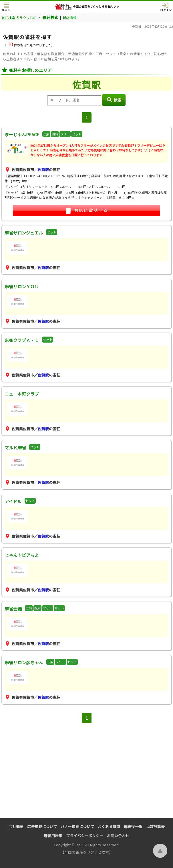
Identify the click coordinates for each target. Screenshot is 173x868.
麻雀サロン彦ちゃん (24, 662)
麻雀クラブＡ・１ (22, 340)
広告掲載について (42, 826)
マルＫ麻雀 (15, 448)
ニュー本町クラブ (22, 394)
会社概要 (16, 826)
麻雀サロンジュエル (24, 233)
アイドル (13, 501)
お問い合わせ (118, 836)
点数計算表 (155, 826)
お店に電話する (87, 211)
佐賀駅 (43, 170)
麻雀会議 (13, 609)
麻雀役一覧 (133, 826)
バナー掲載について (77, 826)
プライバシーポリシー (85, 836)
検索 (114, 100)
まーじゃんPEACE (22, 134)
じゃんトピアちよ (22, 555)
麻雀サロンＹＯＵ (22, 286)
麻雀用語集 (53, 836)
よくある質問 (109, 826)
